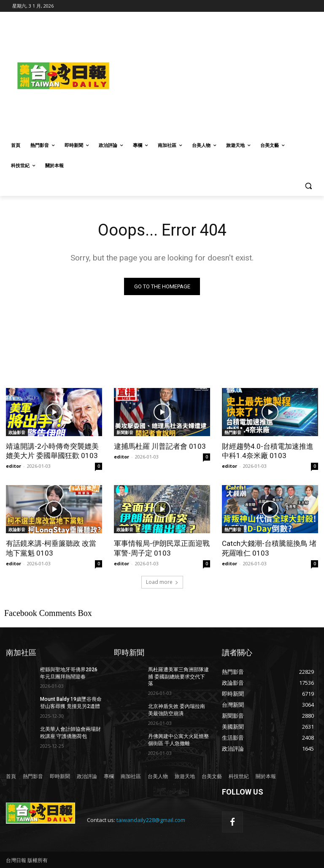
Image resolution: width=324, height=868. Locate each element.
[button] (308, 186)
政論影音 (17, 432)
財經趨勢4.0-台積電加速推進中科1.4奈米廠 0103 (268, 451)
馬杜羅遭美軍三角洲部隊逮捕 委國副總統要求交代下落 (178, 677)
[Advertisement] (222, 75)
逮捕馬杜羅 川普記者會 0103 (160, 446)
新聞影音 (125, 432)
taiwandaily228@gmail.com (151, 820)
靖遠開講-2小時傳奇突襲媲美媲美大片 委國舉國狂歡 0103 (52, 451)
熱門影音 (233, 432)
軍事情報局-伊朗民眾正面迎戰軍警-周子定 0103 (162, 548)
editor (13, 466)
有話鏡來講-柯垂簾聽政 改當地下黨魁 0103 (51, 548)
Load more (162, 582)
